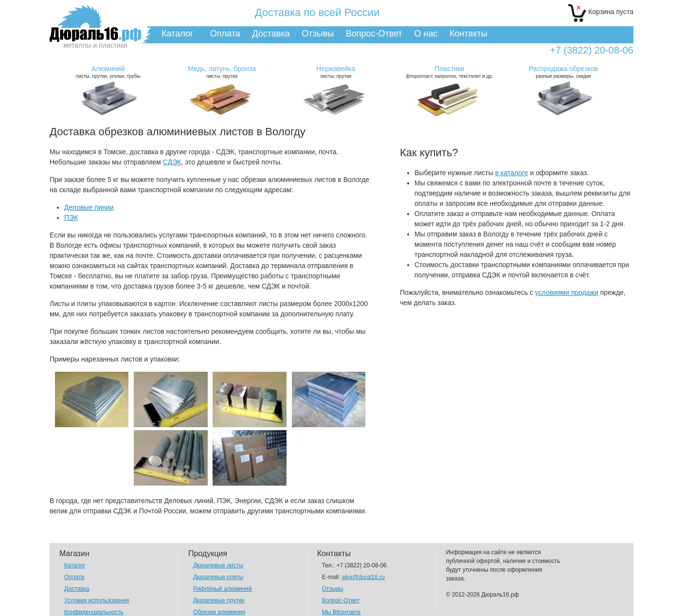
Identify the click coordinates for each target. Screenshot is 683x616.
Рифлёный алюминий (223, 589)
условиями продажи (567, 292)
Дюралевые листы (218, 565)
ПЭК (71, 217)
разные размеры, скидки (563, 72)
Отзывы (318, 34)
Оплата (225, 34)
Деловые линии (89, 207)
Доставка (271, 34)
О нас (426, 34)
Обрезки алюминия (219, 612)
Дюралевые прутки (219, 600)
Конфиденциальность (94, 612)
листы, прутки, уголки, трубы (108, 72)
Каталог (177, 34)
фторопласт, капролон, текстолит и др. (449, 72)
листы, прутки (222, 72)
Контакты (468, 34)
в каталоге (512, 173)
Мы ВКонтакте (341, 612)
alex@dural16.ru (363, 577)
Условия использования (97, 600)
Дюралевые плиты (218, 577)
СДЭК (172, 162)
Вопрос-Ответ (374, 34)
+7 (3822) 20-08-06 (592, 50)
